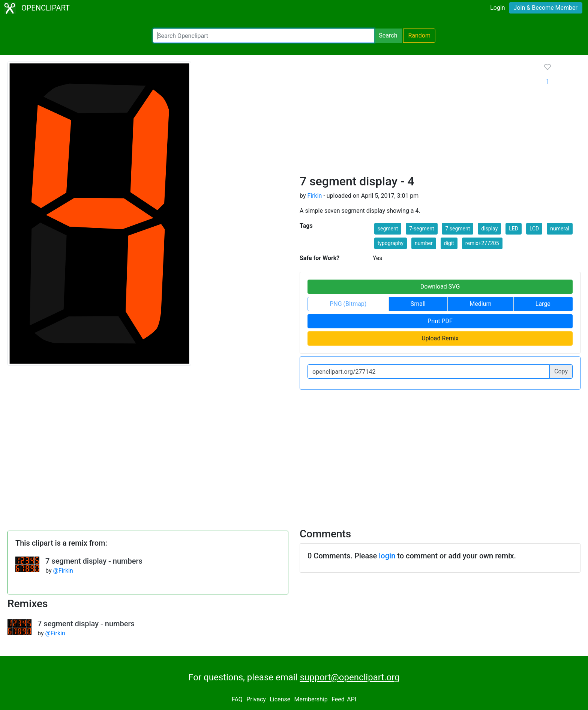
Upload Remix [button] (440, 338)
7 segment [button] (457, 229)
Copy (561, 371)
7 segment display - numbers (94, 561)
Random (419, 35)
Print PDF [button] (440, 321)
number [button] (424, 243)
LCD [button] (534, 229)
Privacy (256, 699)
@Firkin (63, 571)
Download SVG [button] (440, 287)
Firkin (314, 196)
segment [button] (388, 229)
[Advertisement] (416, 118)
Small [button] (418, 304)
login (387, 556)
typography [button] (391, 243)
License (280, 699)
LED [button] (514, 229)
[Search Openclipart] (263, 36)
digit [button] (449, 243)
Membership (311, 699)
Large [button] (543, 304)
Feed (338, 699)
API (352, 699)
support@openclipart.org (349, 677)
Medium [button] (480, 304)
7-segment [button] (421, 229)
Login (497, 8)
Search (388, 35)
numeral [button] (560, 229)
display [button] (489, 229)
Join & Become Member (546, 8)
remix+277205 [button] (482, 243)
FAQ (237, 699)
